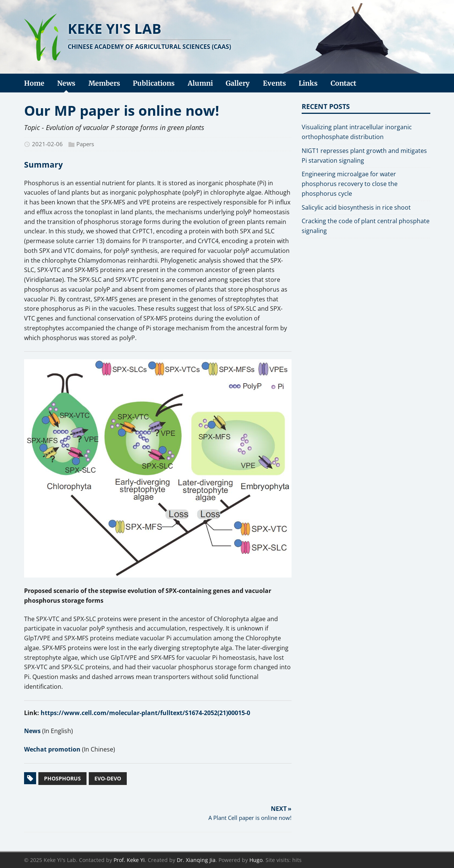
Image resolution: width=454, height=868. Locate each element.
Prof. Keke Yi (129, 860)
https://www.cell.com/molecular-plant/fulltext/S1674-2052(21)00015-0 (145, 713)
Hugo (256, 860)
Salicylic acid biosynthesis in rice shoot (356, 207)
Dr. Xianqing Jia (196, 860)
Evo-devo (108, 778)
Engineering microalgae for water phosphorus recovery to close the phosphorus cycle (350, 184)
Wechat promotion (52, 749)
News (32, 731)
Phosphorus (62, 778)
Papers (85, 144)
